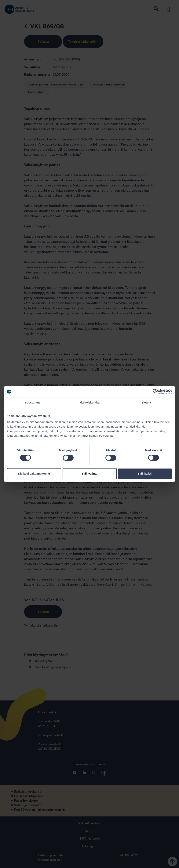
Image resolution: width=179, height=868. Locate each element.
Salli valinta (90, 474)
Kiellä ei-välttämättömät (34, 474)
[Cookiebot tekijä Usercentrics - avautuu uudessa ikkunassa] (155, 392)
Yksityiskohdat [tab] (89, 402)
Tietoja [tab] (146, 402)
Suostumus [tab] (33, 402)
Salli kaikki (145, 474)
